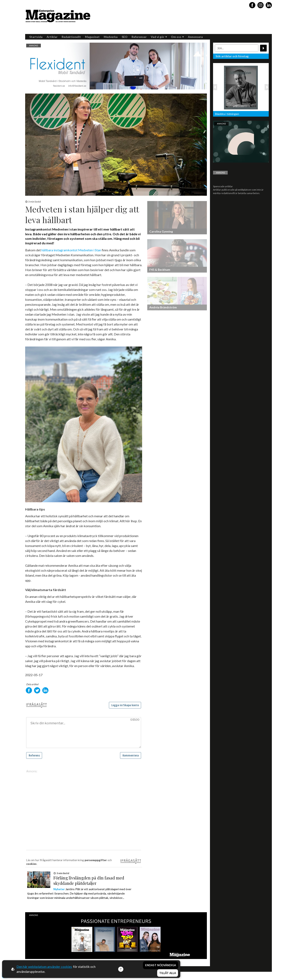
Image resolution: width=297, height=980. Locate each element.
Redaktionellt (71, 37)
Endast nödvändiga (161, 965)
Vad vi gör (159, 37)
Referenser (139, 37)
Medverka (111, 37)
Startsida (36, 37)
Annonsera (195, 37)
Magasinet (92, 37)
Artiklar (52, 37)
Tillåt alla (168, 973)
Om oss (177, 37)
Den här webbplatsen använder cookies (44, 967)
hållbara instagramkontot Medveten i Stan (71, 250)
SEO (125, 37)
